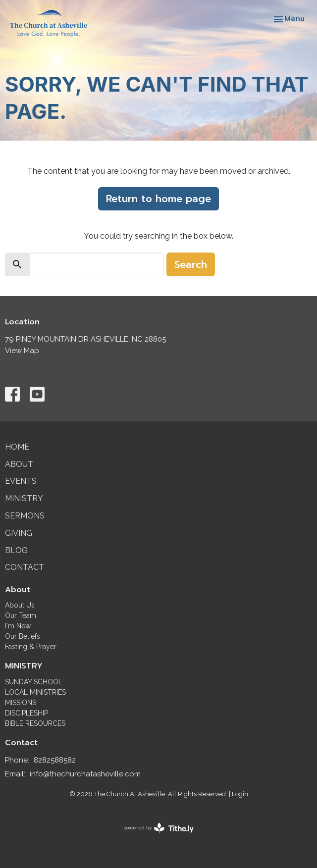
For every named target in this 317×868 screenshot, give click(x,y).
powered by (158, 828)
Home (17, 447)
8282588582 (55, 760)
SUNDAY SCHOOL (34, 682)
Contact (25, 567)
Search (191, 264)
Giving (19, 533)
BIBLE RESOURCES (35, 723)
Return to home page (158, 199)
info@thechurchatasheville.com (85, 774)
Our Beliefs (23, 636)
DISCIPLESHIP (26, 713)
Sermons (25, 516)
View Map (22, 351)
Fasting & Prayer (31, 647)
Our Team (21, 615)
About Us (20, 605)
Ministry (24, 498)
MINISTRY (24, 666)
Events (21, 481)
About (19, 464)
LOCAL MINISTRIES (35, 692)
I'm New (18, 626)
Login (240, 794)
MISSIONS (21, 703)
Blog (16, 550)
